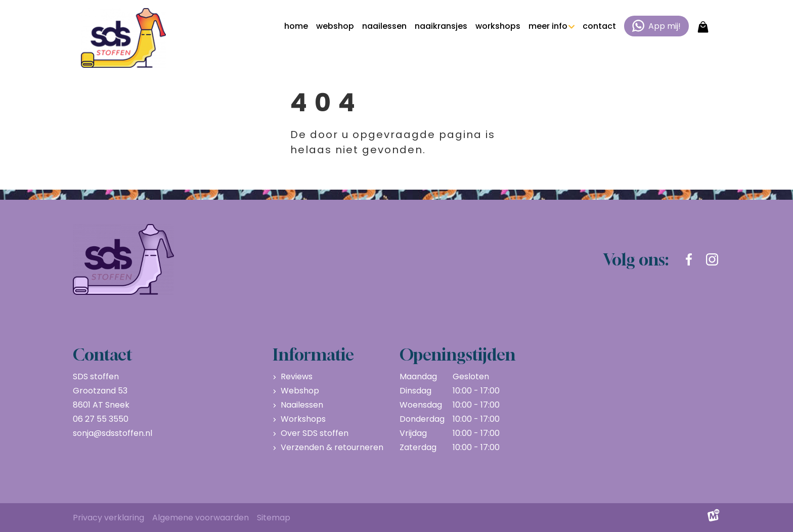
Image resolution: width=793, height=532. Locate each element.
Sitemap (274, 518)
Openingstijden (457, 354)
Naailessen (302, 405)
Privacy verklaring (108, 518)
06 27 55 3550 (101, 419)
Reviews (297, 376)
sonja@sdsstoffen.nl (113, 433)
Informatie (313, 354)
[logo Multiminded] (714, 518)
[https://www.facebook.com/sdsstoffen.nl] (689, 259)
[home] (123, 38)
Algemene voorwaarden (201, 518)
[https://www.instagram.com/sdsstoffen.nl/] (712, 259)
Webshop (300, 391)
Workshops (303, 419)
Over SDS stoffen (315, 433)
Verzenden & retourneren (332, 447)
